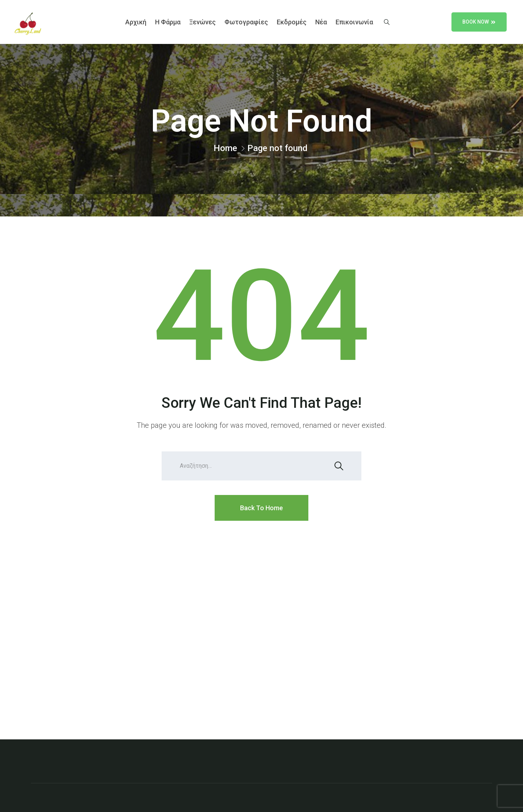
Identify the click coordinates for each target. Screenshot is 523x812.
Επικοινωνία (354, 22)
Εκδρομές (292, 22)
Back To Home (261, 508)
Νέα (321, 22)
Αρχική (136, 22)
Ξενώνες (202, 22)
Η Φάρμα (168, 22)
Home (225, 148)
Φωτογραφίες (246, 22)
